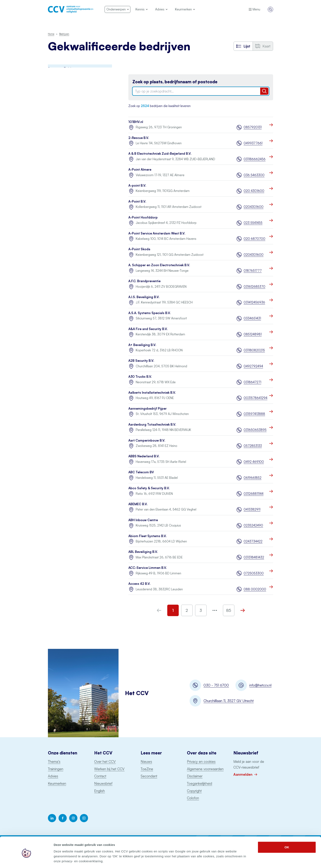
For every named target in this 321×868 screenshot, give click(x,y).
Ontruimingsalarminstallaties (67, 194)
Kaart (263, 46)
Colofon (193, 798)
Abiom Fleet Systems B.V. (148, 536)
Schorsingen (57, 252)
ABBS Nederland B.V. (144, 456)
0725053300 (254, 573)
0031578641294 (255, 398)
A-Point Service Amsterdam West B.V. (157, 233)
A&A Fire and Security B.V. (148, 329)
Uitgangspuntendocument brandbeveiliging (66, 214)
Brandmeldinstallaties (63, 86)
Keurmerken (57, 783)
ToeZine (147, 769)
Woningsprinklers (60, 226)
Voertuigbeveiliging (61, 235)
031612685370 (254, 287)
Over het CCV (105, 761)
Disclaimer (195, 776)
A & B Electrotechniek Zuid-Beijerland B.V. (160, 154)
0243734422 (253, 541)
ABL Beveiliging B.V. (143, 552)
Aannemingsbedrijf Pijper (148, 409)
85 (229, 610)
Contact (100, 776)
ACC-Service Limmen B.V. (148, 568)
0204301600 (254, 207)
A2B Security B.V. (141, 361)
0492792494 (253, 366)
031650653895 (255, 430)
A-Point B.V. (137, 201)
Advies (53, 776)
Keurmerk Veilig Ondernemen (68, 140)
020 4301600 (254, 191)
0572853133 (253, 446)
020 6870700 (254, 239)
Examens (54, 122)
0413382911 (252, 509)
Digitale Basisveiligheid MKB (67, 104)
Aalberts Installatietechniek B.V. (152, 393)
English (99, 791)
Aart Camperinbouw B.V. (147, 440)
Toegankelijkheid (199, 783)
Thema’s (54, 761)
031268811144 (254, 494)
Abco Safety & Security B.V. (149, 488)
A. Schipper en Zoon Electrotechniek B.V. (159, 265)
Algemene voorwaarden (205, 769)
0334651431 (252, 318)
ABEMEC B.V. (138, 504)
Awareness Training (61, 77)
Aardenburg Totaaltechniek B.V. (152, 424)
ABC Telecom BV (141, 472)
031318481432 (254, 557)
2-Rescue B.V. (139, 138)
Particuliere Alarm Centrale (66, 176)
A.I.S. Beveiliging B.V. (144, 297)
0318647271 (252, 382)
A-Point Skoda (139, 249)
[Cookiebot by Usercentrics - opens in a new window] (27, 860)
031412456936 (254, 302)
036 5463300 (254, 175)
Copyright (194, 791)
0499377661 (253, 143)
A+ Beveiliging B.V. (142, 345)
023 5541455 (253, 223)
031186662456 (255, 159)
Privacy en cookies (201, 761)
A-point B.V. (137, 185)
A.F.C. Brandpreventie (144, 281)
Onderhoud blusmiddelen (65, 158)
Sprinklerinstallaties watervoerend (71, 203)
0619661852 (253, 478)
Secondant (149, 776)
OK (287, 833)
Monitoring (55, 149)
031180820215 (254, 350)
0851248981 (253, 334)
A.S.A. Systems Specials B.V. (150, 313)
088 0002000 (255, 589)
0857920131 (253, 127)
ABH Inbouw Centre (143, 520)
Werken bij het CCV (109, 769)
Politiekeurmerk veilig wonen (67, 131)
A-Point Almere (140, 170)
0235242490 (253, 525)
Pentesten (55, 167)
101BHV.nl (136, 122)
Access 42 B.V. (139, 584)
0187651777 (253, 271)
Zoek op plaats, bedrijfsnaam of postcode (175, 82)
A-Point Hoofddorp (143, 217)
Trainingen (56, 769)
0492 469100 (254, 462)
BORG (52, 95)
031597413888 (254, 414)
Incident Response (61, 113)
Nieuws (146, 761)
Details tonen (221, 860)
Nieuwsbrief (103, 783)
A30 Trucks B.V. (140, 377)
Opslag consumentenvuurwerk (69, 185)
